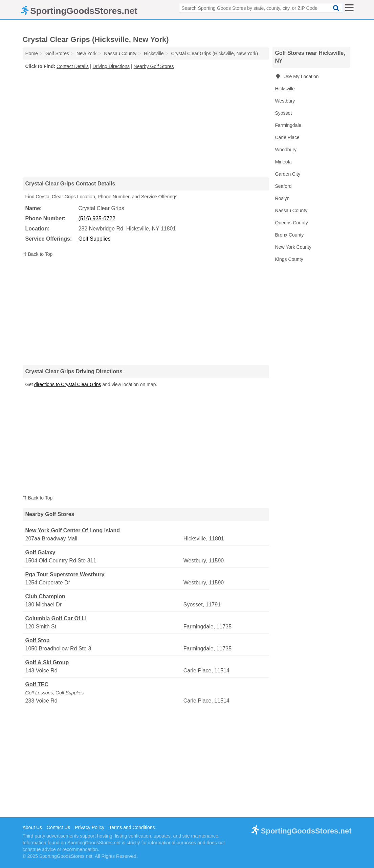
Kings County (289, 259)
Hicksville (285, 89)
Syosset (284, 113)
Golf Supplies (95, 239)
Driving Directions (111, 66)
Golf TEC (37, 684)
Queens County (292, 223)
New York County (293, 247)
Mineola (283, 162)
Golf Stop (38, 640)
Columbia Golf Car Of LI (56, 618)
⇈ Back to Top (38, 254)
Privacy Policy (90, 827)
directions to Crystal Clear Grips (68, 384)
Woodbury (286, 150)
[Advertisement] (146, 123)
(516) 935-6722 (97, 218)
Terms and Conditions (132, 827)
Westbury (285, 101)
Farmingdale (288, 125)
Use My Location (297, 76)
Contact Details (73, 66)
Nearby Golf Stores (154, 66)
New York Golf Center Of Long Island (73, 530)
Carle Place (287, 137)
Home (32, 53)
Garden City (288, 174)
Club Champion (45, 596)
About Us (32, 827)
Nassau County (291, 210)
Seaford (283, 186)
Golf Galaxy (40, 552)
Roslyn (282, 198)
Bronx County (290, 235)
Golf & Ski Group (47, 662)
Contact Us (58, 827)
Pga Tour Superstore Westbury (65, 574)
